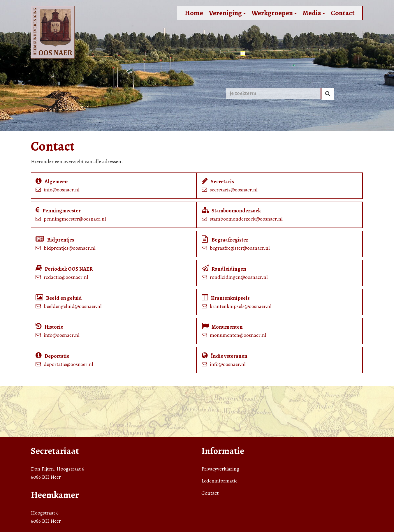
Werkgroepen (274, 13)
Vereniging (227, 13)
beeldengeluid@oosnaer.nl (73, 306)
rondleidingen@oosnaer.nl (239, 277)
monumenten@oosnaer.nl (238, 335)
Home (194, 13)
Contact (343, 13)
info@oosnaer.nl (62, 190)
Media (314, 13)
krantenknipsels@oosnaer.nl (241, 306)
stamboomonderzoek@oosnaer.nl (246, 219)
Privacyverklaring (220, 469)
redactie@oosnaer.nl (66, 277)
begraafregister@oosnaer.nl (240, 248)
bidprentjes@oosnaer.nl (70, 248)
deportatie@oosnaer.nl (68, 364)
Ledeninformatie (219, 481)
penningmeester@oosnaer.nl (75, 219)
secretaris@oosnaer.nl (234, 190)
